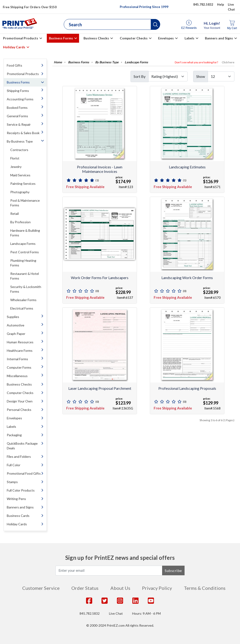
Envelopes (166, 38)
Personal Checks (19, 410)
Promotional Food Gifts (24, 473)
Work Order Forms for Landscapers (100, 278)
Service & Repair (19, 124)
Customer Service (41, 588)
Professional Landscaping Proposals (187, 388)
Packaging (14, 435)
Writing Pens (16, 499)
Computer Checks (134, 38)
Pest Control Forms (25, 252)
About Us (120, 588)
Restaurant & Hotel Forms (25, 276)
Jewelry (16, 167)
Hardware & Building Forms (25, 233)
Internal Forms (17, 359)
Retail (15, 214)
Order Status (85, 588)
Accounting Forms (20, 99)
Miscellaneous (17, 376)
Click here (228, 62)
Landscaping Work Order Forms (187, 278)
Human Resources (20, 342)
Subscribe (173, 570)
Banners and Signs (219, 38)
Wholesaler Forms (23, 300)
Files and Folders (19, 456)
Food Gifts (15, 65)
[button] (156, 24)
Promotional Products (21, 38)
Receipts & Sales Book (23, 133)
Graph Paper (16, 334)
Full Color (14, 465)
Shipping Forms (18, 91)
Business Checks (96, 38)
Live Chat (116, 613)
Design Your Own (20, 401)
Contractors (19, 150)
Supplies (13, 317)
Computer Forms (19, 367)
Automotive (16, 325)
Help (221, 4)
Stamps (12, 482)
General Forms (17, 116)
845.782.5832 (90, 613)
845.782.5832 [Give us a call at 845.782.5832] (203, 4)
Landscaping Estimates (187, 167)
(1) (97, 180)
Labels (189, 38)
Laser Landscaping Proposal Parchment (100, 388)
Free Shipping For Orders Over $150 (30, 7)
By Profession (20, 222)
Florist (15, 158)
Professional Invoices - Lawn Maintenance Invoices (100, 169)
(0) (97, 291)
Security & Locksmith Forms (26, 289)
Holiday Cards (14, 47)
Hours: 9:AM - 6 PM (146, 613)
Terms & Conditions (205, 588)
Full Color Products (21, 490)
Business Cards (18, 516)
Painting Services (23, 184)
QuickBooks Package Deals (22, 446)
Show (201, 76)
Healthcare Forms (20, 350)
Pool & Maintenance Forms (25, 203)
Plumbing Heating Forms (23, 263)
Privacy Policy (157, 588)
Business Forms (61, 38)
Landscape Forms (23, 244)
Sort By (140, 76)
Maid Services (20, 175)
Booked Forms (17, 108)
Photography (20, 192)
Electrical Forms (22, 308)
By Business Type (20, 141)
